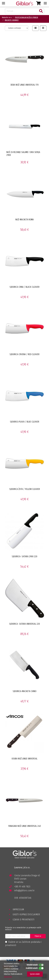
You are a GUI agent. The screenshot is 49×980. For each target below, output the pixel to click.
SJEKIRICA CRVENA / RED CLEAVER (24, 354)
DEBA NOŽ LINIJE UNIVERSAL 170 (25, 85)
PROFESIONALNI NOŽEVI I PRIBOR (26, 17)
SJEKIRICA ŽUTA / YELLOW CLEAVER (25, 489)
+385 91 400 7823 (20, 887)
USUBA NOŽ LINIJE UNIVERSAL (24, 759)
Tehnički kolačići (32, 965)
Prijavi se (38, 936)
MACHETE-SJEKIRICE (12, 20)
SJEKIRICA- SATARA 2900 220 (24, 556)
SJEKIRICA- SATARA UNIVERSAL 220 (24, 624)
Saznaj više (8, 977)
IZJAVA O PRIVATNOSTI (24, 920)
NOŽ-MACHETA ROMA (25, 220)
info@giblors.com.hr (22, 891)
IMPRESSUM (18, 909)
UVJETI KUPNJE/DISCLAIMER (26, 914)
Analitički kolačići (32, 968)
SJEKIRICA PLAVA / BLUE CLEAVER (25, 422)
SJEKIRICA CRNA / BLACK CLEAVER (24, 287)
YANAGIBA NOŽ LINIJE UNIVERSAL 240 (24, 826)
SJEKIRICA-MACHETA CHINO (24, 691)
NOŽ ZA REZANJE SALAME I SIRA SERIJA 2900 (23, 154)
